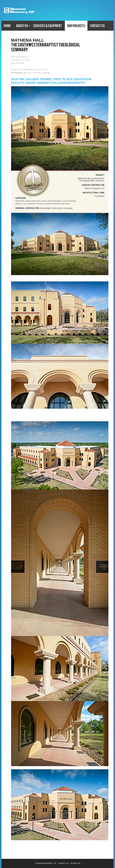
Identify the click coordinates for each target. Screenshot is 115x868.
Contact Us (63, 863)
